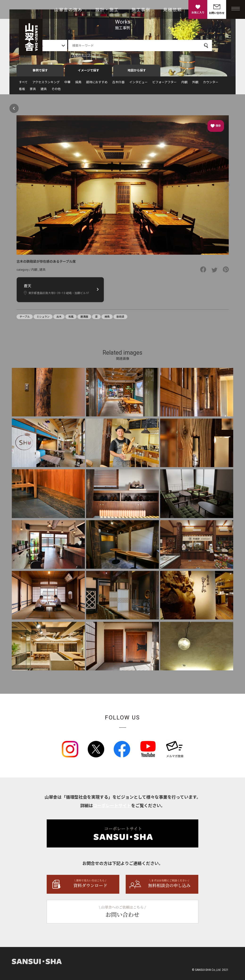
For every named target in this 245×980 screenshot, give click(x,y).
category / (24, 272)
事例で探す (40, 72)
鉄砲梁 (120, 319)
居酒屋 (84, 319)
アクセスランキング (46, 84)
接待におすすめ (97, 84)
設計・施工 (107, 10)
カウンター (211, 84)
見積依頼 (173, 10)
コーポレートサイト (112, 808)
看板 (22, 91)
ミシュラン (43, 319)
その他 (56, 91)
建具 (44, 91)
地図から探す (137, 72)
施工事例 (141, 10)
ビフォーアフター (164, 84)
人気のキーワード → (98, 55)
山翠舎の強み (68, 10)
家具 (33, 91)
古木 (59, 319)
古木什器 (118, 84)
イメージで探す (89, 72)
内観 (184, 84)
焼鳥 (78, 84)
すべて (23, 84)
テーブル (25, 319)
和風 (71, 319)
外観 (195, 84)
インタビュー (138, 84)
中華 (67, 84)
